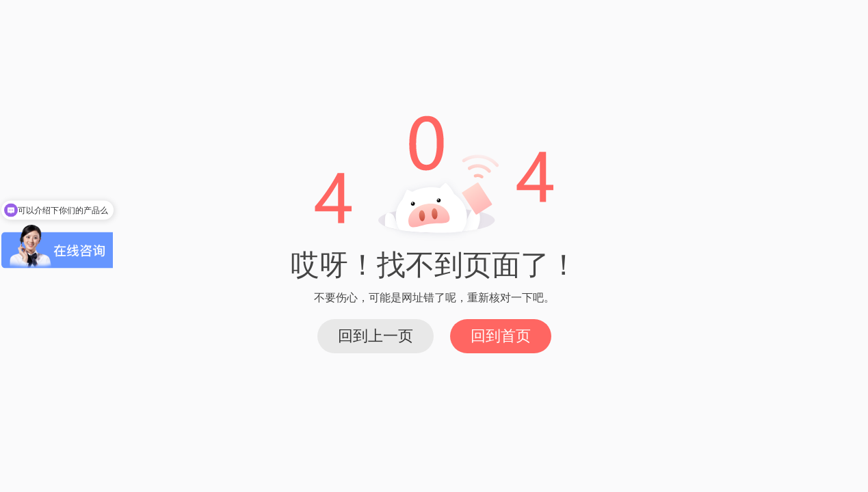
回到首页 (501, 336)
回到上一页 (376, 336)
